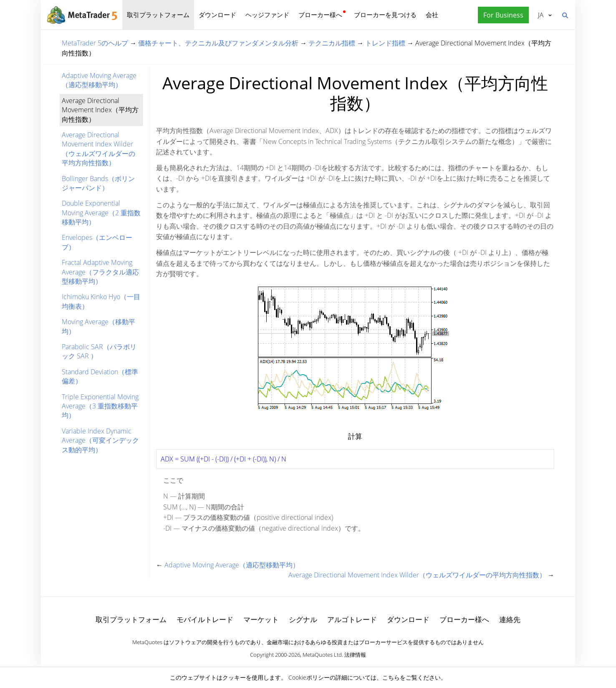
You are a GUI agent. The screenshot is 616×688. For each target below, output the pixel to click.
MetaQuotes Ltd (322, 655)
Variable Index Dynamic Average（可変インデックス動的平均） (100, 440)
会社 (432, 15)
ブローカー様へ (320, 15)
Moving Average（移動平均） (98, 326)
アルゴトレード (352, 619)
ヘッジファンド (267, 15)
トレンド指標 (385, 43)
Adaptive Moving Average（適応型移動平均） (99, 80)
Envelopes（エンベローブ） (97, 242)
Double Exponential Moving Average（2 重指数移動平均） (101, 213)
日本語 (541, 15)
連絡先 (510, 619)
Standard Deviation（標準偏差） (100, 376)
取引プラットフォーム (158, 15)
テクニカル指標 (332, 43)
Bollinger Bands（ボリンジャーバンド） (98, 183)
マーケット (261, 619)
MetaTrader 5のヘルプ (95, 43)
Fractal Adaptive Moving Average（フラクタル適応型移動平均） (100, 272)
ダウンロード (217, 15)
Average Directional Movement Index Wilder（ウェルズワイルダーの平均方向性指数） (98, 149)
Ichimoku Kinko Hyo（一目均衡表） (101, 301)
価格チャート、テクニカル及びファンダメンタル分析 (218, 43)
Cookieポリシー (309, 677)
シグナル (303, 619)
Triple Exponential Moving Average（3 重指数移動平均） (100, 406)
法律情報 (355, 655)
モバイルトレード (205, 619)
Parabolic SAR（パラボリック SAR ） (99, 351)
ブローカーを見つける (385, 15)
